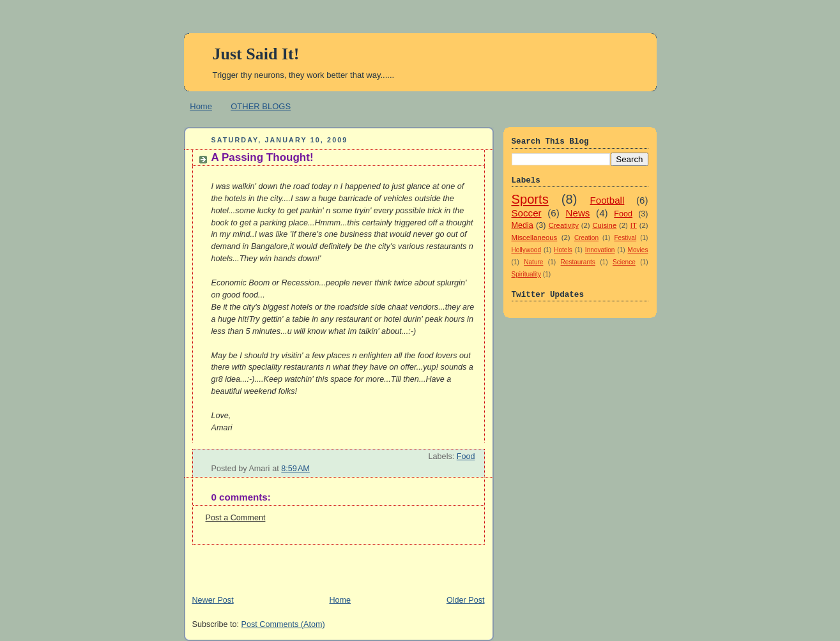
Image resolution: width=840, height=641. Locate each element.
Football (607, 200)
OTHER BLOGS (261, 106)
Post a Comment (236, 518)
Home (201, 106)
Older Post (466, 600)
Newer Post (213, 600)
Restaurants (578, 262)
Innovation (600, 250)
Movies (638, 250)
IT (634, 225)
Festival (625, 238)
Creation (586, 238)
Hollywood (527, 250)
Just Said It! (256, 54)
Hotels (563, 250)
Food (466, 456)
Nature (533, 262)
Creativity (564, 225)
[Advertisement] (333, 564)
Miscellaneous (535, 238)
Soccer (527, 213)
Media (523, 225)
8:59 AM (295, 469)
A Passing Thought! (263, 157)
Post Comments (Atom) (283, 624)
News (578, 213)
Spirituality (527, 274)
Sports (530, 199)
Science (624, 262)
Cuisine (604, 225)
